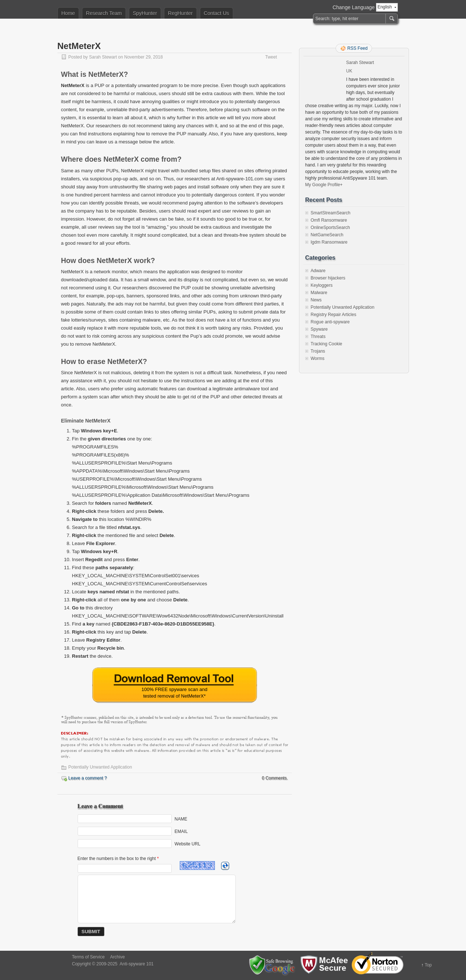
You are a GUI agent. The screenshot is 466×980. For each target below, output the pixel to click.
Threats (318, 337)
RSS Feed (357, 48)
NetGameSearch (327, 235)
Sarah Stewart (103, 57)
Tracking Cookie (327, 344)
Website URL (187, 844)
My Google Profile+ (324, 185)
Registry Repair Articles (334, 315)
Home (68, 13)
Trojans (318, 351)
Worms (318, 358)
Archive (118, 957)
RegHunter (180, 13)
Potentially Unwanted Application (100, 767)
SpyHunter (145, 13)
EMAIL (181, 831)
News (316, 300)
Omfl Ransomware (329, 220)
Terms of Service (88, 957)
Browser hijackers (328, 278)
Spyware (319, 329)
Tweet (271, 57)
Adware (318, 271)
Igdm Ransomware (329, 242)
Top (428, 965)
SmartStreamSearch (331, 213)
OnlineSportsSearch (330, 228)
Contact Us (217, 13)
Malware (319, 293)
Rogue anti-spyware (330, 322)
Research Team (104, 13)
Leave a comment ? (88, 778)
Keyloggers (322, 285)
